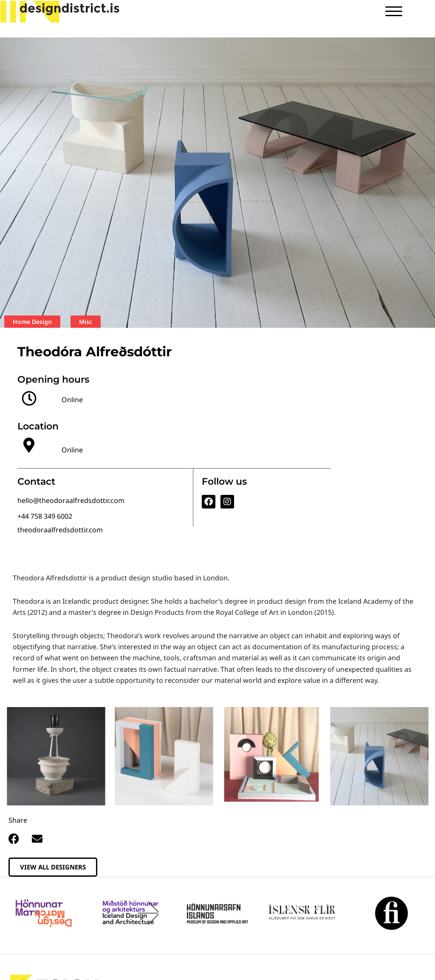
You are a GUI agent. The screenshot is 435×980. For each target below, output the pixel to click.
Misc (86, 322)
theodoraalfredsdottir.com (60, 530)
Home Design (32, 322)
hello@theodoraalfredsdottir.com (71, 500)
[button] (14, 839)
